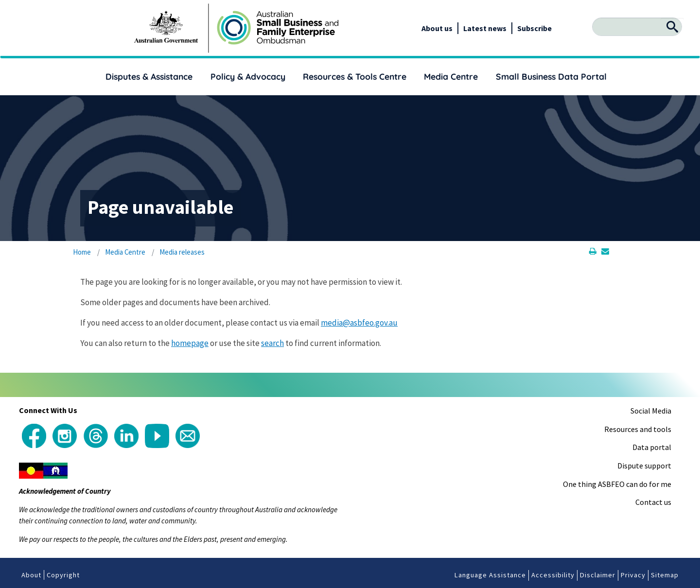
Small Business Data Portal (551, 76)
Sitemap (665, 575)
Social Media (651, 411)
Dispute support (644, 466)
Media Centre (451, 76)
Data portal (652, 447)
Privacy (633, 575)
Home (82, 252)
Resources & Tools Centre (355, 76)
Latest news (485, 28)
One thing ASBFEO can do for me (617, 484)
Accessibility (553, 575)
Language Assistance (490, 575)
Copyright (63, 575)
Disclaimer (598, 575)
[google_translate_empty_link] (552, 28)
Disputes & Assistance (149, 76)
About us (437, 28)
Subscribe (534, 28)
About (31, 575)
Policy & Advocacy (248, 76)
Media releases (182, 252)
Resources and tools (638, 429)
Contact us (653, 502)
